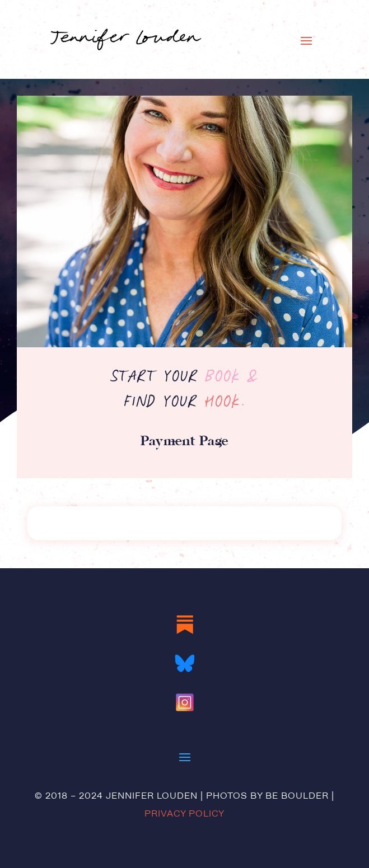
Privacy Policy (185, 814)
